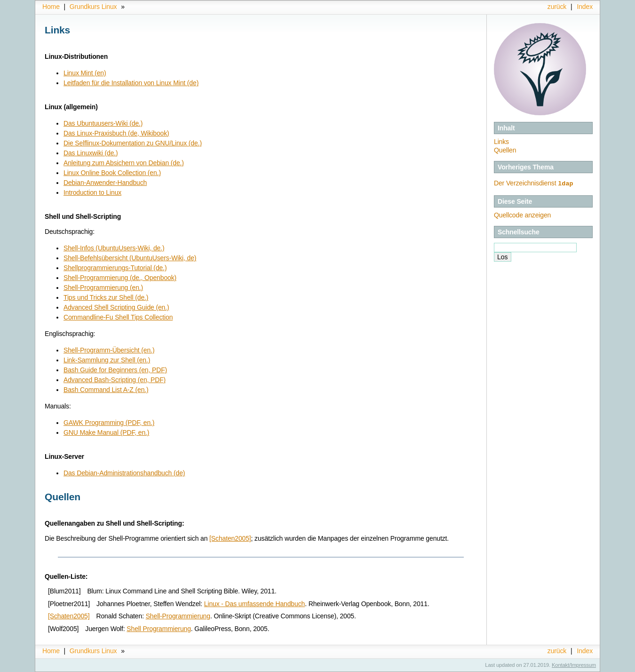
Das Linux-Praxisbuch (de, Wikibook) (116, 133)
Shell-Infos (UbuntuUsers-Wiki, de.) (114, 248)
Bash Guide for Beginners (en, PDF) (115, 370)
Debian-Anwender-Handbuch (105, 183)
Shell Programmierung (159, 629)
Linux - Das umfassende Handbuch (254, 604)
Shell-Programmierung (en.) (103, 288)
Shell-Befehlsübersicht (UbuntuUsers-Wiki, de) (130, 258)
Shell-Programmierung (178, 616)
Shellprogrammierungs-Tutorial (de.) (115, 268)
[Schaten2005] (230, 538)
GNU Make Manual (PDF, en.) (106, 432)
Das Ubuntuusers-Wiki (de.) (103, 123)
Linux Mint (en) (85, 73)
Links (501, 142)
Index (585, 7)
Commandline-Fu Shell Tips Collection (118, 317)
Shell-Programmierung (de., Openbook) (120, 278)
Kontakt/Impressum (574, 665)
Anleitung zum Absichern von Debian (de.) (124, 163)
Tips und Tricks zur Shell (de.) (106, 297)
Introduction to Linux (92, 192)
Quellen (505, 150)
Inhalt (506, 128)
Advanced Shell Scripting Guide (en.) (116, 307)
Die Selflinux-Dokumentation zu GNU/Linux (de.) (133, 143)
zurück (557, 7)
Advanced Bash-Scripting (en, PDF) (115, 380)
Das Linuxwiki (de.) (91, 153)
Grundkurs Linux (93, 7)
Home (51, 7)
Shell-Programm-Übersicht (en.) (109, 350)
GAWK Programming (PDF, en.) (109, 423)
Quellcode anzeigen (522, 215)
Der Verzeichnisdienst (534, 183)
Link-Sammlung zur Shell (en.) (107, 360)
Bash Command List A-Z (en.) (106, 390)
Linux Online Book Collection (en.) (112, 173)
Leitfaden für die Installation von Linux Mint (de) (131, 83)
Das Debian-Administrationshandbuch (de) (124, 473)
